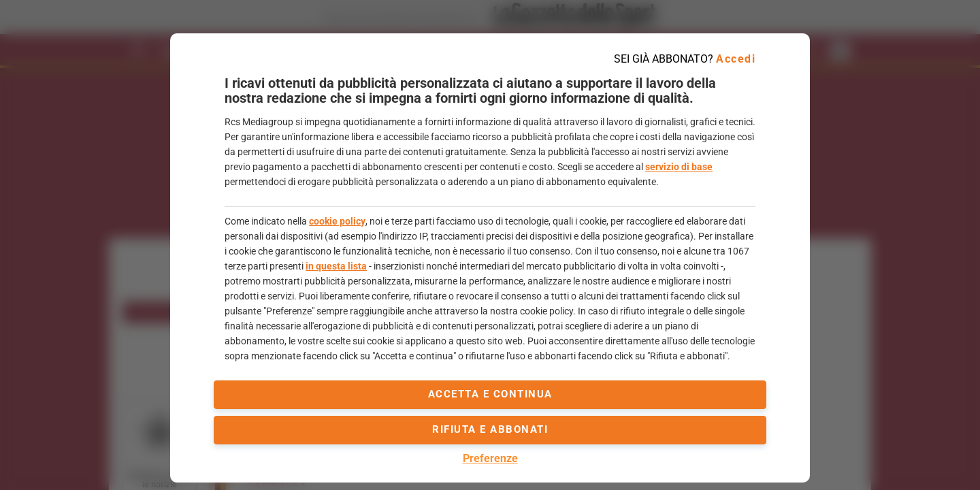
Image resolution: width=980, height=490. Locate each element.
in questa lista (336, 266)
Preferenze (490, 458)
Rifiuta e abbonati (490, 429)
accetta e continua (490, 394)
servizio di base (679, 167)
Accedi (736, 59)
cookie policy (337, 221)
